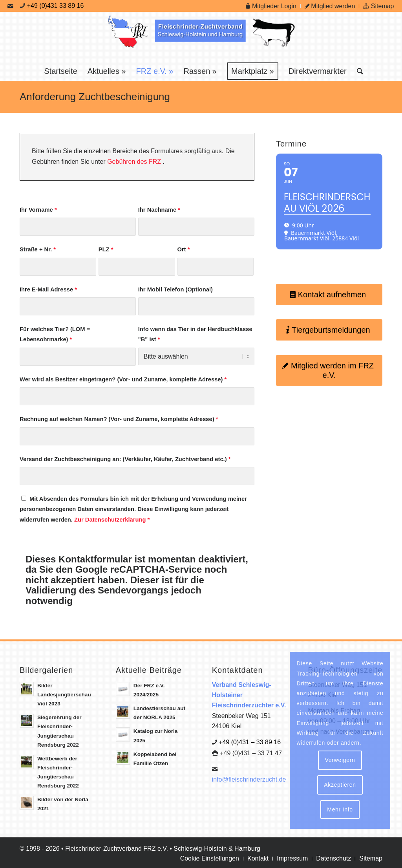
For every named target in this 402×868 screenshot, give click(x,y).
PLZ (107, 249)
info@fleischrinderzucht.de (249, 779)
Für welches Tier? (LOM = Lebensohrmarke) (56, 334)
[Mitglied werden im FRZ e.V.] (328, 370)
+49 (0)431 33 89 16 (56, 6)
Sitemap (378, 6)
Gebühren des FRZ (135, 162)
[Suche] (357, 71)
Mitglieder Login (271, 6)
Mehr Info (340, 809)
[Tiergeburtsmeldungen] (328, 330)
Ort (185, 249)
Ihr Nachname (160, 210)
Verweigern (340, 760)
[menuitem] (271, 6)
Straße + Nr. (39, 249)
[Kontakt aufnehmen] (328, 295)
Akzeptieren (340, 785)
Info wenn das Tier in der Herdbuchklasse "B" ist (196, 334)
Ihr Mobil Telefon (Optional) (176, 289)
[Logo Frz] (201, 37)
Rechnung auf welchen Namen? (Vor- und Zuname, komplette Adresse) (120, 419)
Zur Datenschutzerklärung (111, 520)
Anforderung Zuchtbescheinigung (95, 97)
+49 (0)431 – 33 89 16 (250, 742)
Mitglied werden (330, 6)
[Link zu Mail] (10, 6)
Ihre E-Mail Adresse (49, 289)
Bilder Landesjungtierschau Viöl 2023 (64, 695)
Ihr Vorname (39, 210)
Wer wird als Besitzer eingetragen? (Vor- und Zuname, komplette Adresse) (124, 379)
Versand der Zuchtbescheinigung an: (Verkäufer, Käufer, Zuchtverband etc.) (126, 459)
